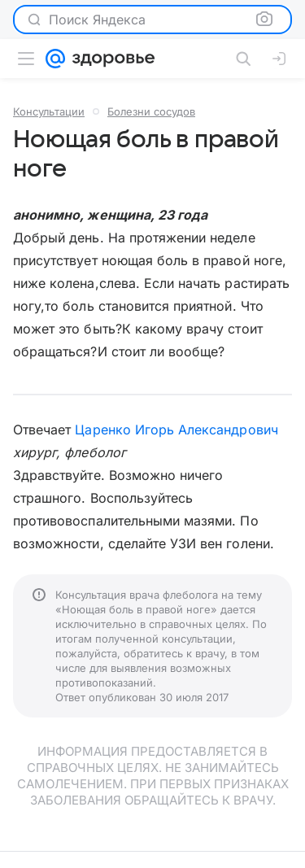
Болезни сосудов (151, 111)
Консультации (49, 111)
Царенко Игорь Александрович (176, 430)
